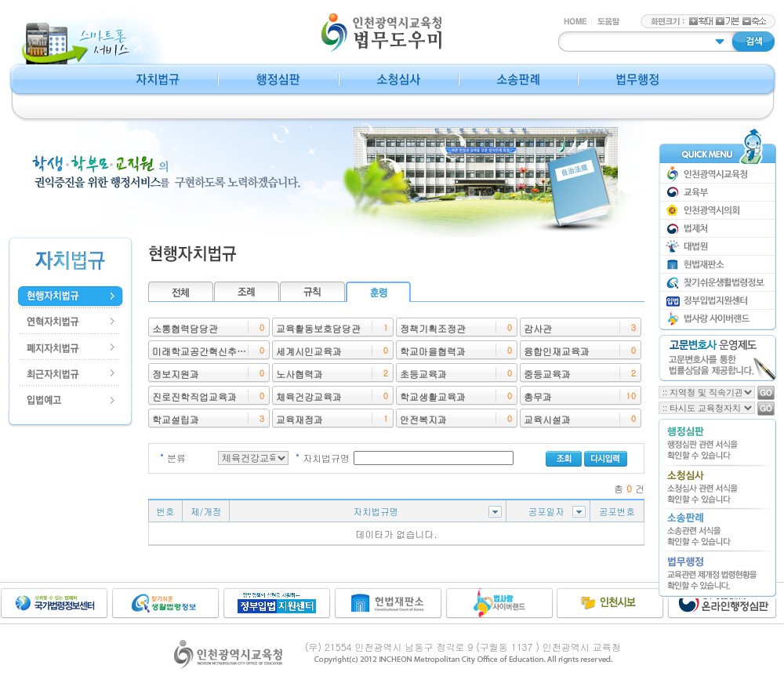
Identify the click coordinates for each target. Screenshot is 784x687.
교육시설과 (547, 419)
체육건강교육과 (309, 396)
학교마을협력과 (433, 351)
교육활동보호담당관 (318, 328)
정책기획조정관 (433, 328)
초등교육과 (423, 374)
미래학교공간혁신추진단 (204, 351)
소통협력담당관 (185, 328)
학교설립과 (176, 419)
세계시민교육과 (309, 351)
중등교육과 (547, 374)
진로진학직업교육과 (194, 396)
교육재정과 (299, 419)
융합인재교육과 (557, 351)
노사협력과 (299, 374)
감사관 (538, 328)
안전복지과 (423, 419)
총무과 (538, 396)
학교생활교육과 (433, 396)
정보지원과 (176, 374)
